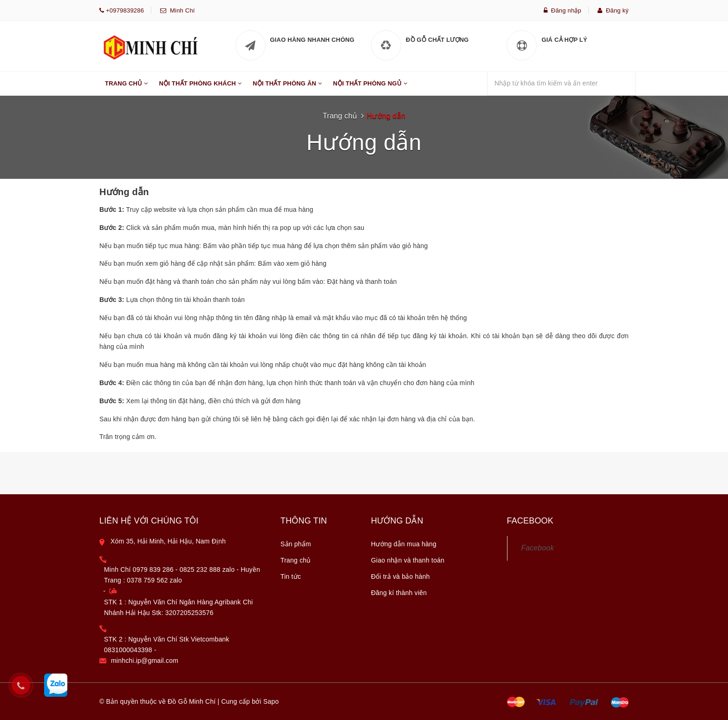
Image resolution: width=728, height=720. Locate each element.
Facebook (538, 548)
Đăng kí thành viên (399, 593)
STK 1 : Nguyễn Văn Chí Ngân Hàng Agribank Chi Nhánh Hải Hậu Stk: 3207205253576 (179, 607)
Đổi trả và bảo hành (400, 576)
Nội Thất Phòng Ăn (287, 88)
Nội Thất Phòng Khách (200, 88)
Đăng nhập (562, 10)
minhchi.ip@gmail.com (145, 661)
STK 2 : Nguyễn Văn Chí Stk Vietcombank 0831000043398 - (167, 645)
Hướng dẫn (386, 116)
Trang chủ (340, 116)
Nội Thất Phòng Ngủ (370, 88)
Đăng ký (613, 10)
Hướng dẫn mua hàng (404, 544)
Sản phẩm (296, 544)
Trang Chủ (126, 88)
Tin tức (291, 576)
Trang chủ (296, 560)
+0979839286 (124, 10)
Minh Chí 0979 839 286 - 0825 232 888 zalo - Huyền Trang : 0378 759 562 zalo (182, 575)
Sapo (271, 701)
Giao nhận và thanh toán (408, 560)
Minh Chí (180, 10)
